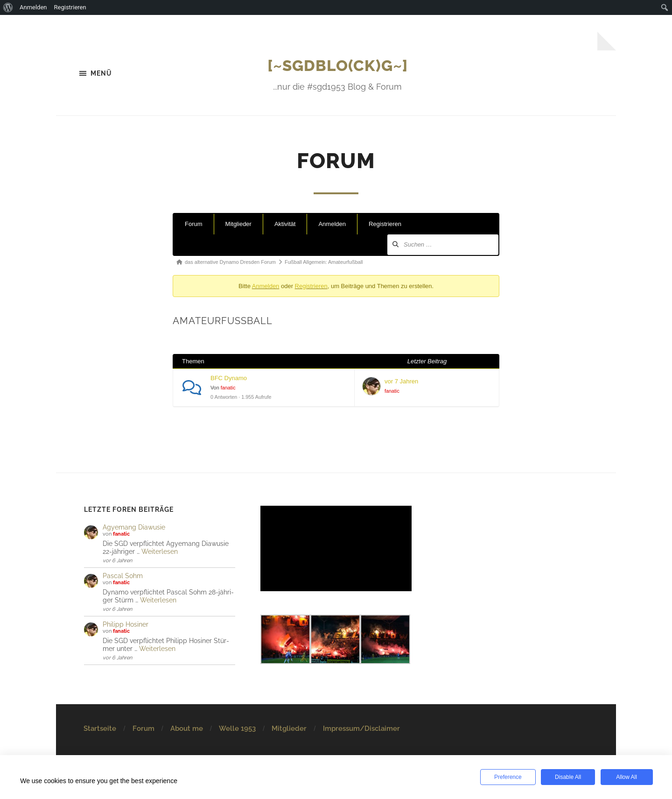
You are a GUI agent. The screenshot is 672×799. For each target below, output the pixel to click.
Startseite (100, 728)
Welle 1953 (237, 728)
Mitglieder (238, 224)
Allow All (626, 777)
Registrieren (385, 224)
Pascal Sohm (123, 576)
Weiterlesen (160, 551)
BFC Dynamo (229, 378)
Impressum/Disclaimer (361, 728)
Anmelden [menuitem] (33, 7)
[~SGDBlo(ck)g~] (338, 65)
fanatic (228, 388)
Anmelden (332, 224)
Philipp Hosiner (126, 624)
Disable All (567, 777)
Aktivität (285, 224)
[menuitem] (8, 7)
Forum (194, 224)
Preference (507, 777)
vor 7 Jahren (401, 382)
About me (187, 728)
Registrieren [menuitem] (70, 7)
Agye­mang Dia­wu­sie (134, 527)
